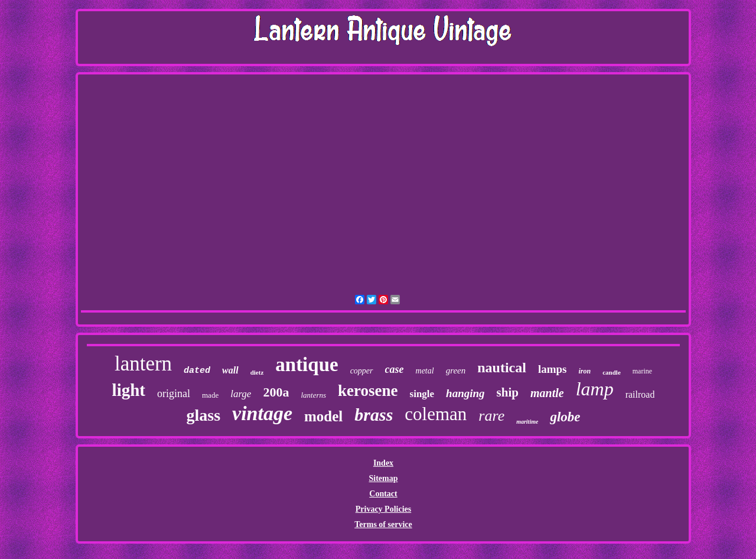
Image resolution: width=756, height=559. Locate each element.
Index (383, 463)
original (174, 394)
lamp (595, 389)
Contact (383, 494)
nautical (502, 368)
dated (197, 371)
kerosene (368, 391)
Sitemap (383, 478)
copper (362, 371)
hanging (465, 393)
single (422, 394)
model (323, 416)
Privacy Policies (383, 509)
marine (642, 371)
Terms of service (383, 524)
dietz (257, 372)
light (129, 390)
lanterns (313, 395)
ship (508, 392)
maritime (527, 422)
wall (230, 370)
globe (565, 417)
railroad (640, 394)
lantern (143, 364)
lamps (553, 369)
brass (374, 415)
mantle (547, 393)
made (210, 395)
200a (276, 392)
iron (585, 371)
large (241, 394)
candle (612, 372)
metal (425, 371)
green (456, 370)
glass (203, 415)
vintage (262, 413)
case (395, 369)
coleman (436, 414)
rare (491, 416)
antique (307, 365)
